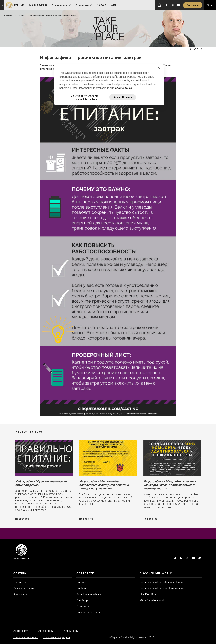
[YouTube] (178, 5)
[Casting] (15, 5)
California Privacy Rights (57, 637)
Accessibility (21, 631)
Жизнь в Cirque (38, 5)
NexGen (101, 5)
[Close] (159, 68)
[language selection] (210, 5)
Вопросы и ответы (24, 588)
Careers (81, 582)
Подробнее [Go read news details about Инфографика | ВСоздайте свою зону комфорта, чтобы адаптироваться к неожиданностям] (150, 519)
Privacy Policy (70, 631)
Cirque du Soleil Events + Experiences (162, 588)
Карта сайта (20, 594)
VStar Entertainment (152, 600)
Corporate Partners (88, 612)
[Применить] (193, 5)
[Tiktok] (175, 558)
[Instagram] (172, 5)
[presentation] (43, 573)
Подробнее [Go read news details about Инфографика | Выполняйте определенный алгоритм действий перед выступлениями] (86, 519)
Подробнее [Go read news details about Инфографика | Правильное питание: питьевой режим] (22, 519)
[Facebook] (167, 5)
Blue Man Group (149, 594)
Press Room (83, 606)
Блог (113, 5)
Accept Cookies (123, 97)
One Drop (82, 600)
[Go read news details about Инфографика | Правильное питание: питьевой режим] (44, 458)
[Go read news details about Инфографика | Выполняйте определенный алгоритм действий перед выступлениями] (108, 458)
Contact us (20, 582)
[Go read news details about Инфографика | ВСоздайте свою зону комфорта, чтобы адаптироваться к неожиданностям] (172, 458)
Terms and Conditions (26, 637)
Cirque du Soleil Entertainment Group (162, 582)
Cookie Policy (46, 631)
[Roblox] (200, 558)
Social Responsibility (89, 594)
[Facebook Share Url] (201, 49)
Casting (8, 16)
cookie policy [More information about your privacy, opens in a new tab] (124, 88)
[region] (109, 85)
